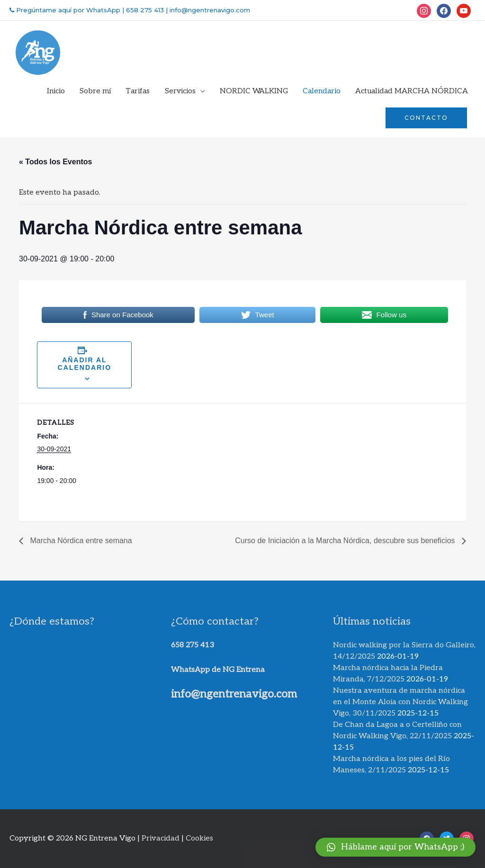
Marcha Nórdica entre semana (80, 541)
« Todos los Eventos (55, 162)
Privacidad (161, 838)
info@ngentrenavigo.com (209, 10)
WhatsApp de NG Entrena (218, 670)
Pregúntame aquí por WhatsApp (67, 10)
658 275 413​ (193, 645)
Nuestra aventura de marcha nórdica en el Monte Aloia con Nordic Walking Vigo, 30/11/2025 (400, 702)
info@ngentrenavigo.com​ (234, 694)
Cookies (199, 838)
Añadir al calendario (85, 364)
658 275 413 (145, 10)
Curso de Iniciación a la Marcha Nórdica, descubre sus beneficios (346, 541)
